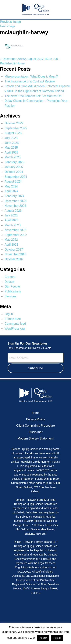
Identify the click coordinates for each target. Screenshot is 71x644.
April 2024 (11, 191)
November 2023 (15, 206)
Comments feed (15, 324)
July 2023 (11, 215)
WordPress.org (15, 329)
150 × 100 (51, 59)
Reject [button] (57, 638)
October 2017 (14, 250)
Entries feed (13, 319)
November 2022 (15, 230)
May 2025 (11, 148)
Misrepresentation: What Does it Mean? (31, 76)
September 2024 (16, 177)
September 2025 (16, 128)
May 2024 (11, 186)
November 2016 (15, 254)
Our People (12, 286)
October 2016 (14, 259)
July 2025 (11, 138)
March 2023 (13, 225)
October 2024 (14, 172)
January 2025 (14, 167)
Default (9, 282)
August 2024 (13, 181)
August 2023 (13, 211)
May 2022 (11, 240)
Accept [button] (43, 638)
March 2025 (13, 157)
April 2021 (11, 245)
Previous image (10, 22)
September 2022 (16, 235)
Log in (9, 314)
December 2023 (15, 201)
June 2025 (12, 143)
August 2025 (13, 133)
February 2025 (14, 162)
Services (10, 296)
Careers (10, 277)
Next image (8, 26)
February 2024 (14, 196)
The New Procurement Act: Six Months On (33, 96)
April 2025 (11, 152)
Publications (13, 291)
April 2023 (11, 220)
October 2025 (14, 123)
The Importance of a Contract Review (30, 81)
